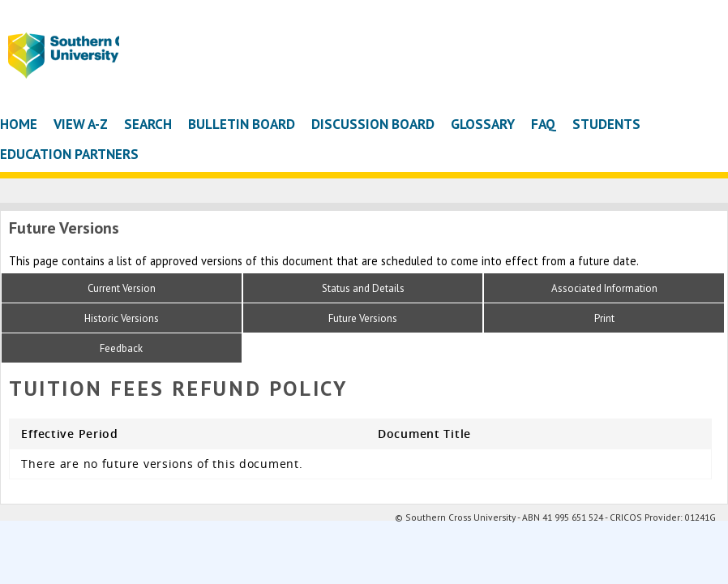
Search (148, 124)
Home (19, 124)
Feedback (121, 348)
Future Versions (363, 318)
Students (606, 124)
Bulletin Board (242, 124)
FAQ (544, 124)
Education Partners (69, 154)
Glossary (483, 124)
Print (604, 318)
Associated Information (604, 288)
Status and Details (363, 288)
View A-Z (81, 124)
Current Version (122, 288)
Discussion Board (373, 124)
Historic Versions (122, 318)
